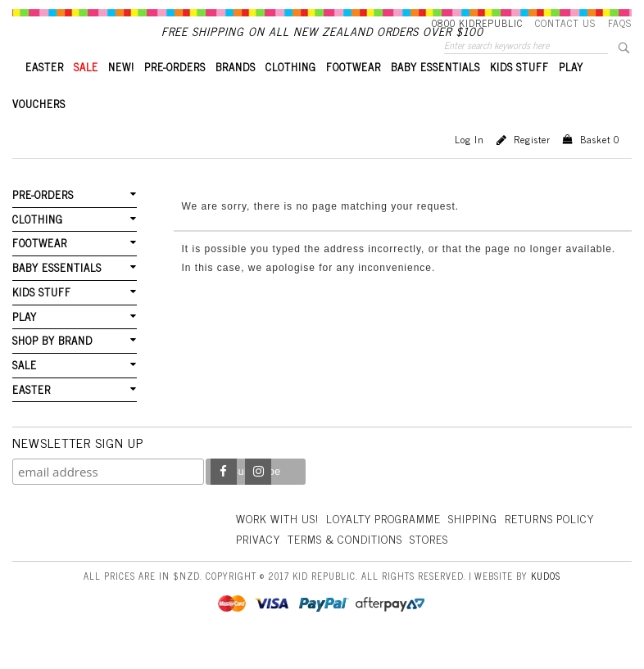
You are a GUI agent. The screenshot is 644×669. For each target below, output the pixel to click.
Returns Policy (281, 565)
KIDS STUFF (519, 95)
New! (121, 95)
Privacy (356, 565)
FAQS (620, 23)
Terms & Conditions (445, 565)
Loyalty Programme (387, 544)
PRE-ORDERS (175, 95)
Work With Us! (279, 544)
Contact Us (565, 23)
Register (532, 167)
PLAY (571, 95)
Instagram (258, 499)
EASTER (45, 95)
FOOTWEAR (354, 95)
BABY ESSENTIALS (435, 95)
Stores (531, 565)
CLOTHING (291, 95)
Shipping (478, 544)
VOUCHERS (39, 131)
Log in (469, 167)
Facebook (224, 499)
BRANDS (236, 95)
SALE (86, 95)
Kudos (546, 601)
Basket (600, 167)
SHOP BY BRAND (52, 367)
